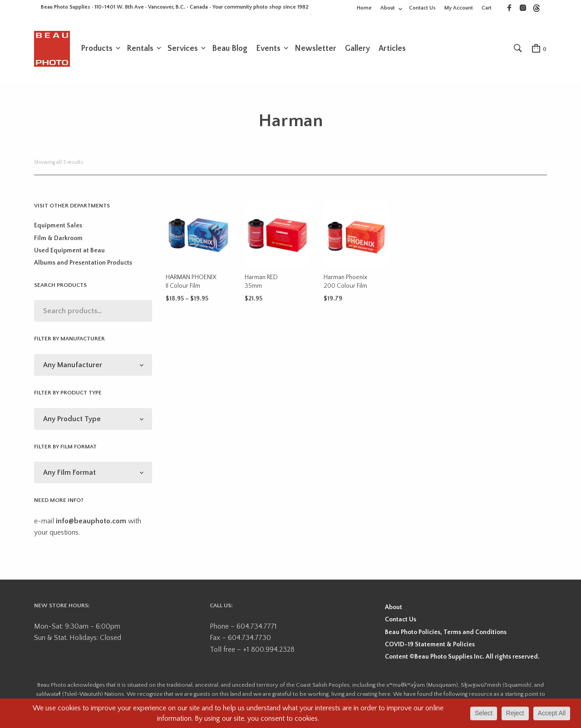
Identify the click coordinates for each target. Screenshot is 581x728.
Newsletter (315, 49)
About (388, 8)
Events (268, 49)
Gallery (357, 49)
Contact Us (422, 8)
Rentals (140, 49)
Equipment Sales (58, 226)
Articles (392, 49)
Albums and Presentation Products (83, 263)
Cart (487, 8)
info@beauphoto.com (91, 521)
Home (364, 8)
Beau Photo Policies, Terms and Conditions (446, 632)
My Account (459, 8)
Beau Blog (230, 49)
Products (97, 49)
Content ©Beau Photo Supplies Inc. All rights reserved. (462, 657)
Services (183, 49)
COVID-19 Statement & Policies (430, 644)
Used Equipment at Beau (69, 251)
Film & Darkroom (58, 238)
